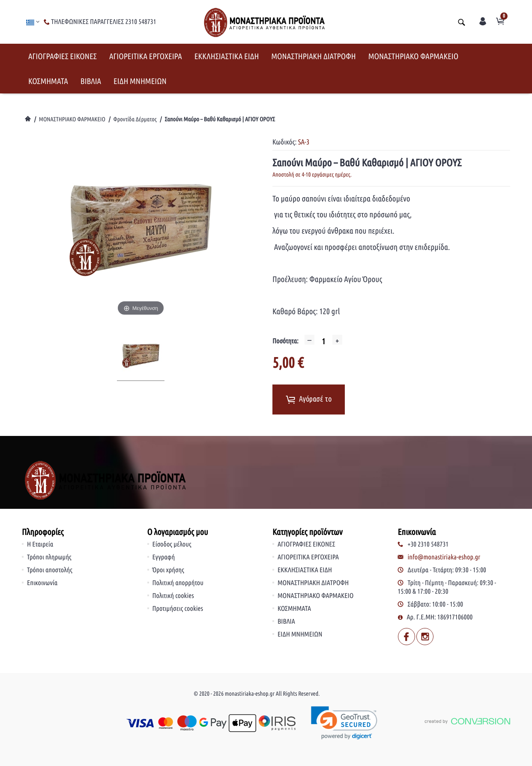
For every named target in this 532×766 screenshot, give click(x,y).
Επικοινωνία (42, 583)
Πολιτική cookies (173, 596)
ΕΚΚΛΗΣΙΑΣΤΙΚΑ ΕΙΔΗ (227, 56)
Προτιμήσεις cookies (178, 609)
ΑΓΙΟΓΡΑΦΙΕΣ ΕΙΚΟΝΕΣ (63, 56)
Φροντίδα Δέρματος (135, 119)
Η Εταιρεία (40, 544)
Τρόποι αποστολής (50, 570)
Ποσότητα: (285, 341)
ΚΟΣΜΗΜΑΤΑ (48, 81)
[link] (344, 723)
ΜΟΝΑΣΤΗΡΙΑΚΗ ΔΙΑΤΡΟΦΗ (313, 56)
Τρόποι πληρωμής (49, 557)
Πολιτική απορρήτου (178, 583)
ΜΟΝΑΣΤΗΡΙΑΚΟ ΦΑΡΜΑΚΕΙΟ (414, 56)
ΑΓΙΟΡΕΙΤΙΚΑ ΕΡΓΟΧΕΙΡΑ (146, 56)
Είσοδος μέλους (172, 544)
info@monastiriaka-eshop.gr (444, 557)
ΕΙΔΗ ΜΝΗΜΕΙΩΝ (140, 81)
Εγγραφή (164, 557)
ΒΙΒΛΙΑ (91, 81)
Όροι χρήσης (168, 570)
